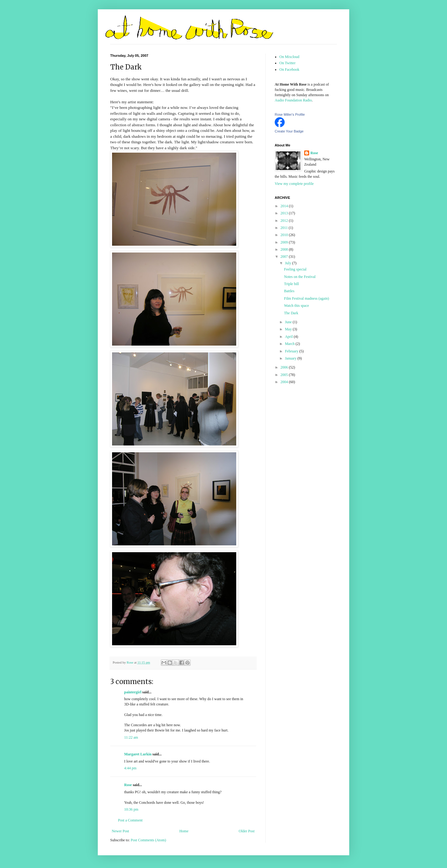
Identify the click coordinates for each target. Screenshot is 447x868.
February (292, 351)
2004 (285, 382)
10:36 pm (131, 809)
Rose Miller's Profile (290, 114)
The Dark (291, 313)
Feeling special (295, 269)
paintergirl (133, 692)
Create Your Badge (289, 131)
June (289, 322)
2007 (285, 257)
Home (184, 831)
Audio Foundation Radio (293, 100)
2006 (285, 367)
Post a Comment (130, 820)
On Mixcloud (289, 57)
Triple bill (291, 284)
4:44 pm (130, 768)
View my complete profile (294, 184)
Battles (289, 291)
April (289, 337)
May (289, 329)
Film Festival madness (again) (307, 298)
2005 (285, 375)
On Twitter (287, 63)
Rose (128, 785)
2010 (285, 235)
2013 (285, 213)
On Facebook (289, 69)
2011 (285, 228)
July (289, 263)
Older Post (247, 831)
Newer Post (120, 831)
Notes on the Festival (300, 277)
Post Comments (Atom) (148, 840)
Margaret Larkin (138, 754)
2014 (285, 206)
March (290, 344)
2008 (285, 249)
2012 (285, 221)
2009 (285, 242)
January (291, 358)
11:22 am (131, 737)
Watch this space (296, 306)
